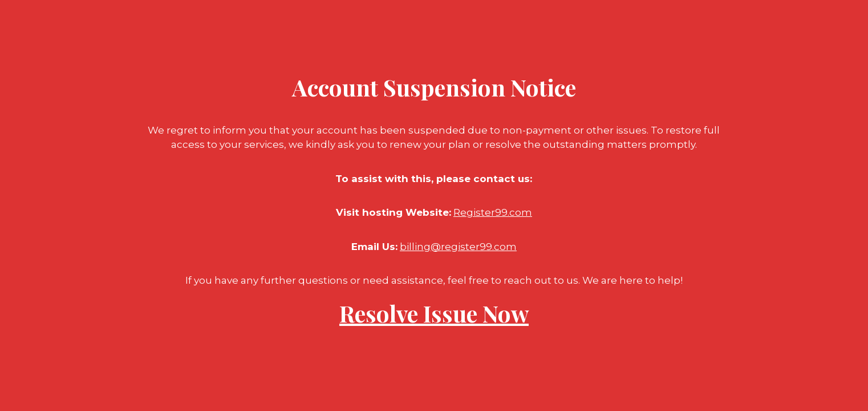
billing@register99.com (458, 247)
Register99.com (493, 212)
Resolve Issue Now (434, 313)
